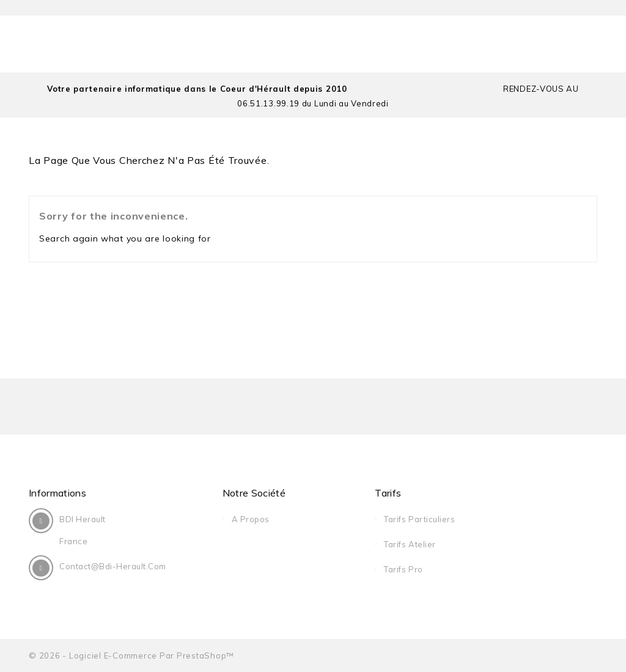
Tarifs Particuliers (419, 519)
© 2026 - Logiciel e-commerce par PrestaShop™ (131, 655)
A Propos (251, 519)
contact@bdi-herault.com (113, 566)
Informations (57, 493)
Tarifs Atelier (410, 544)
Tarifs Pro (403, 569)
